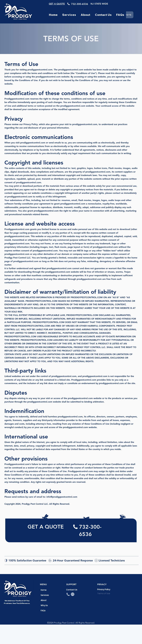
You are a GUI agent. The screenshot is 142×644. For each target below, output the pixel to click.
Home (44, 590)
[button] (69, 15)
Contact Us (72, 590)
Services (45, 595)
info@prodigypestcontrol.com (62, 497)
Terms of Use (104, 593)
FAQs (43, 611)
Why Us (44, 605)
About (44, 600)
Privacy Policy (104, 589)
